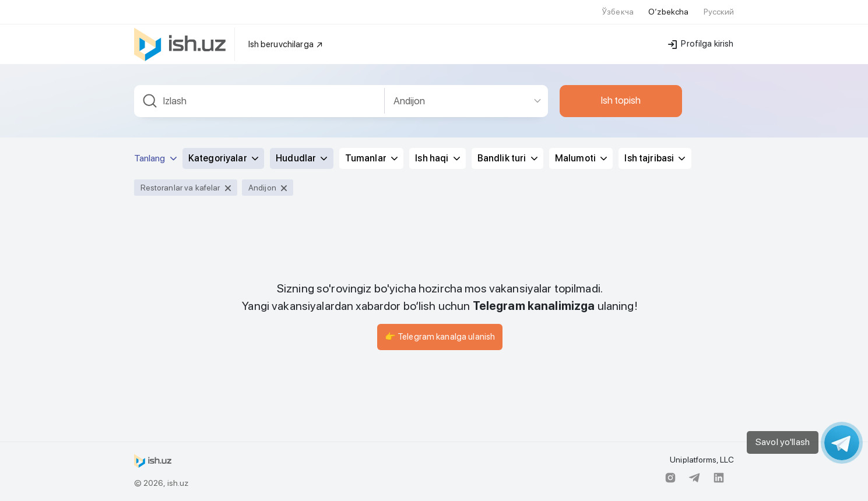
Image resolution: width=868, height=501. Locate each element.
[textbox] (259, 101)
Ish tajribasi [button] (655, 158)
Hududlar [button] (301, 158)
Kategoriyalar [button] (223, 158)
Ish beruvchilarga (286, 44)
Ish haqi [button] (437, 158)
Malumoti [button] (581, 158)
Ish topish (621, 100)
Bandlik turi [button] (507, 158)
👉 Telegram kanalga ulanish (440, 337)
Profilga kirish (701, 44)
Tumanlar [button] (371, 158)
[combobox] (259, 101)
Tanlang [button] (155, 158)
